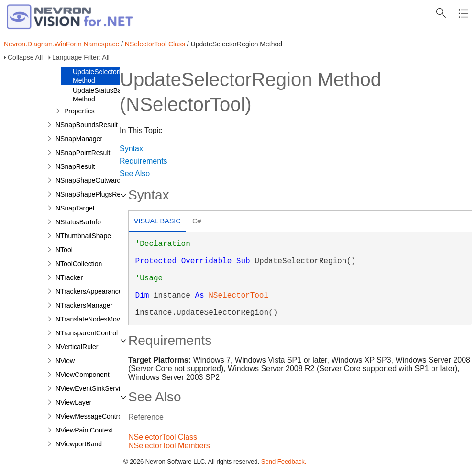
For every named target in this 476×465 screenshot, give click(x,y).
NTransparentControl (87, 333)
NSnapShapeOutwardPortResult (104, 180)
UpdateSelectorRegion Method (106, 76)
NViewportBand (79, 444)
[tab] (157, 222)
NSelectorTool (238, 296)
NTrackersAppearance (89, 291)
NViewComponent (83, 375)
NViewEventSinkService (91, 388)
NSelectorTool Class (155, 44)
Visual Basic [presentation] (157, 221)
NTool (64, 250)
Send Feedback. (284, 461)
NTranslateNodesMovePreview (101, 319)
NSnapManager (79, 139)
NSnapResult (75, 166)
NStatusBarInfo (78, 222)
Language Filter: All (81, 57)
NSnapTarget (75, 208)
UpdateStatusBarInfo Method (104, 95)
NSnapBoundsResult (87, 125)
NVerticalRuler (77, 347)
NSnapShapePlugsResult (93, 194)
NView (65, 361)
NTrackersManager (84, 305)
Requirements (144, 161)
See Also (135, 173)
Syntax (131, 149)
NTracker (69, 277)
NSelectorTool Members (169, 446)
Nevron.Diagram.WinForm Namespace (61, 44)
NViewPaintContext (84, 430)
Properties (79, 111)
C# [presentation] (197, 221)
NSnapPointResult (83, 153)
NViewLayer (73, 402)
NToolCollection (79, 264)
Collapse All (25, 57)
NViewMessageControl (89, 416)
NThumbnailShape (83, 236)
